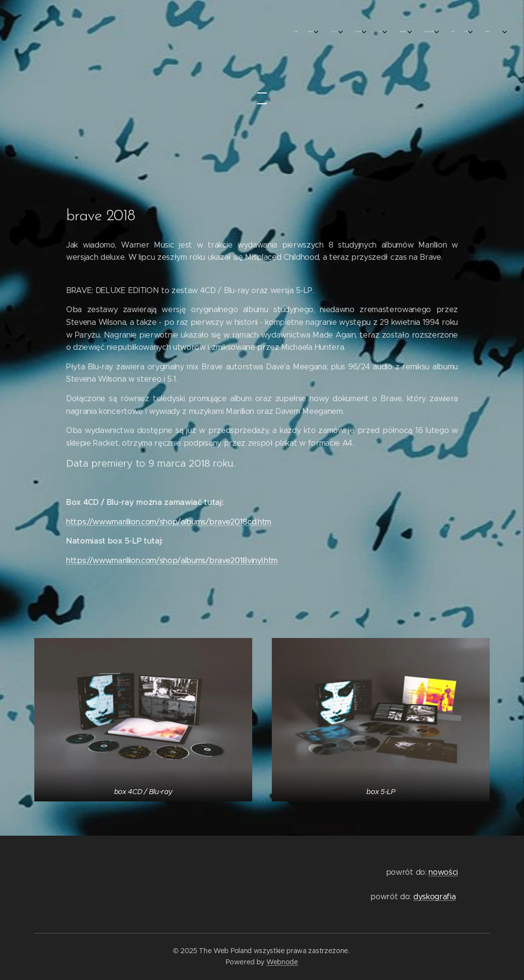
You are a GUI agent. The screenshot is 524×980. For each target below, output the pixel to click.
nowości (443, 872)
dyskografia (434, 897)
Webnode (282, 962)
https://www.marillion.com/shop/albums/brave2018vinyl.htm (172, 560)
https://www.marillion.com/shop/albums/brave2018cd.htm (169, 522)
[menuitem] (351, 32)
